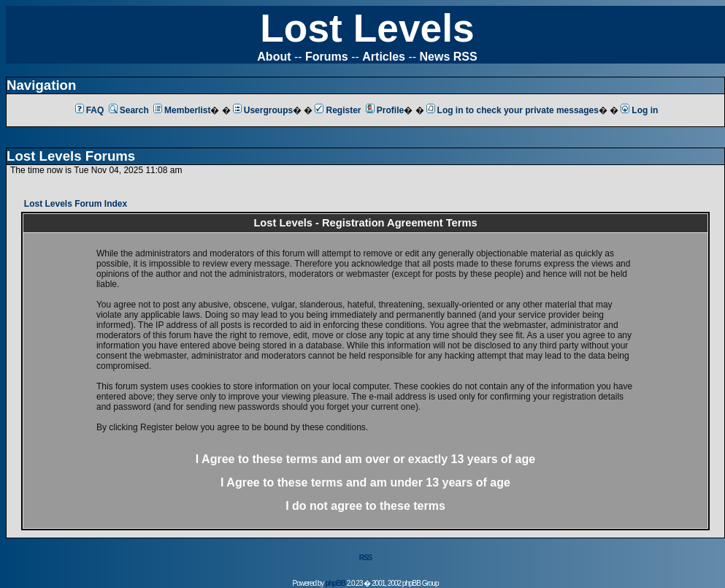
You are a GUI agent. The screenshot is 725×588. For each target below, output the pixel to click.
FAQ (90, 110)
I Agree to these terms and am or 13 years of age (365, 459)
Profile (385, 110)
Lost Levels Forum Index (76, 204)
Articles (384, 57)
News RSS (449, 57)
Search (129, 110)
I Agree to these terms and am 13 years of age (365, 482)
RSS (366, 558)
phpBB (335, 583)
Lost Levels (367, 28)
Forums (327, 57)
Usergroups (263, 110)
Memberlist (182, 110)
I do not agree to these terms (365, 506)
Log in (639, 110)
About (274, 57)
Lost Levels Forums (71, 156)
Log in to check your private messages (513, 110)
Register (338, 110)
